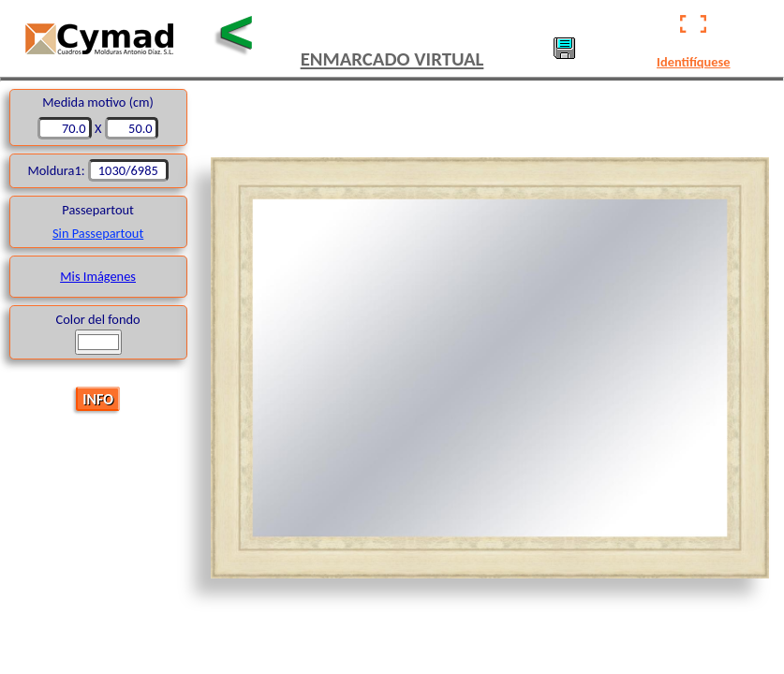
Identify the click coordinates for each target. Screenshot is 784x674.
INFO (98, 398)
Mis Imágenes (98, 276)
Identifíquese (693, 62)
